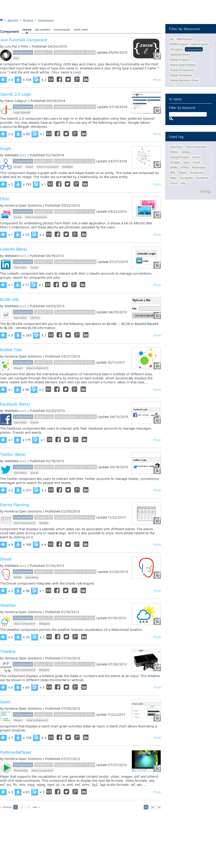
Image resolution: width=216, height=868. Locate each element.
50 (159, 807)
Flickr (5, 199)
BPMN (18, 577)
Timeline (8, 652)
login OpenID (22, 112)
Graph (6, 149)
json (16, 58)
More (157, 80)
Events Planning (14, 505)
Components (46, 20)
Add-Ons (13, 20)
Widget (44, 523)
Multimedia (21, 770)
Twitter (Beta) (13, 454)
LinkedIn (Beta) (13, 249)
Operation (20, 267)
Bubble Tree (11, 350)
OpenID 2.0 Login (16, 94)
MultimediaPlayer (16, 752)
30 (153, 807)
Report (18, 368)
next (35, 807)
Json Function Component (24, 40)
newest (27, 30)
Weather (8, 605)
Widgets (67, 167)
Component (23, 52)
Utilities (35, 318)
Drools (6, 559)
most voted (81, 30)
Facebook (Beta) (15, 404)
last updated (43, 30)
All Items (28, 20)
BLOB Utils (9, 299)
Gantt (5, 702)
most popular (62, 30)
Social (29, 167)
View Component (48, 167)
